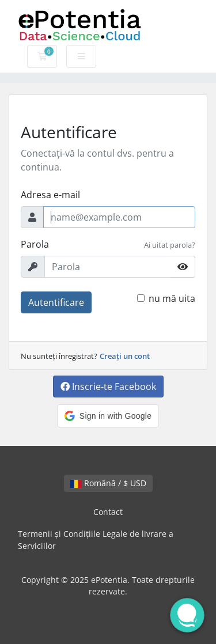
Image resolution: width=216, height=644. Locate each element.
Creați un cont (125, 356)
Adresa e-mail (50, 195)
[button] (108, 416)
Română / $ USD (108, 483)
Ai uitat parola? (170, 245)
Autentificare (56, 302)
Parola (35, 244)
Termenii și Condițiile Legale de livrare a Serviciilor (96, 540)
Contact (108, 512)
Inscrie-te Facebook (108, 387)
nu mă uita (172, 298)
